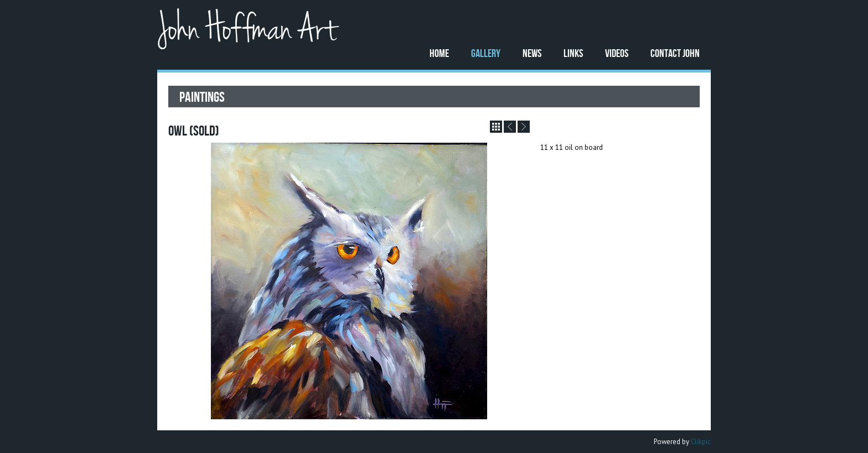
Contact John (675, 53)
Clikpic (701, 442)
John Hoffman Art (247, 29)
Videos (617, 53)
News (532, 53)
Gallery (486, 53)
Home (439, 53)
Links (573, 53)
